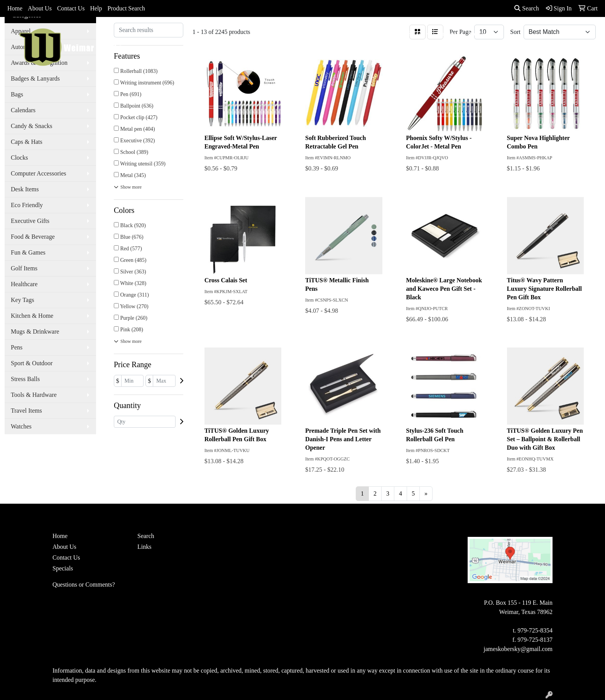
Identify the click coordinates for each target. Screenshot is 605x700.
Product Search (126, 8)
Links (144, 547)
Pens (17, 347)
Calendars (23, 110)
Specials (63, 568)
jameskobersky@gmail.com (518, 649)
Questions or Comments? (84, 584)
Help (96, 8)
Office (373, 34)
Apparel (278, 34)
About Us (40, 8)
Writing (446, 34)
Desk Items (25, 189)
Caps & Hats (27, 142)
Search (527, 8)
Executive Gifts (30, 221)
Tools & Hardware (34, 395)
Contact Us (71, 8)
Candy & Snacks (32, 126)
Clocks (19, 158)
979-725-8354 (535, 630)
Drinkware (339, 34)
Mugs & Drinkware (35, 331)
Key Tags (22, 300)
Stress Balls (25, 379)
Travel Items (26, 411)
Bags (307, 34)
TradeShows (408, 34)
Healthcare (24, 284)
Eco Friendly (27, 205)
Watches (21, 426)
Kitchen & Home (32, 316)
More (475, 34)
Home (15, 8)
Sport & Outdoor (32, 363)
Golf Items (24, 268)
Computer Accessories (39, 173)
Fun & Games (28, 252)
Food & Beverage (33, 237)
